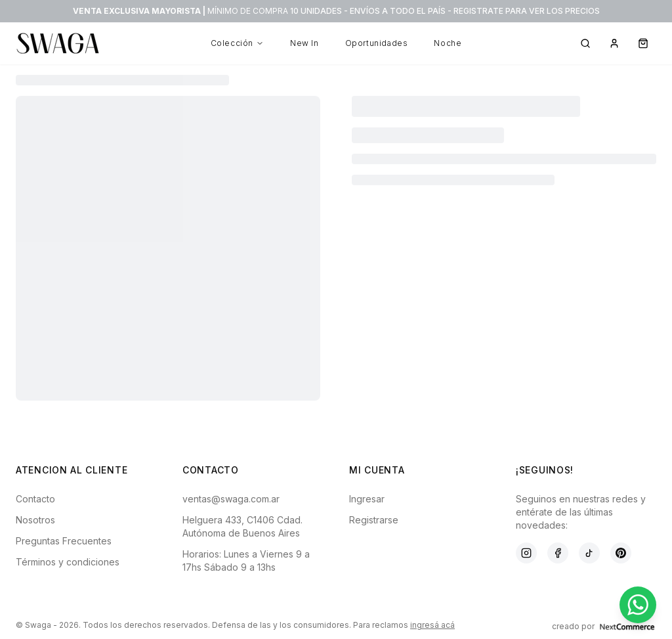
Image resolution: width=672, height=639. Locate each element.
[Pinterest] (621, 553)
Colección (237, 43)
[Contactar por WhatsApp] (638, 605)
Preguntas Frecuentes (64, 541)
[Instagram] (526, 553)
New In (304, 43)
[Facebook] (558, 553)
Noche (448, 43)
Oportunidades (377, 43)
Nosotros (35, 520)
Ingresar (367, 499)
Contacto (35, 499)
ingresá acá (432, 625)
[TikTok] (589, 553)
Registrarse (374, 520)
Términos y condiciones (68, 562)
